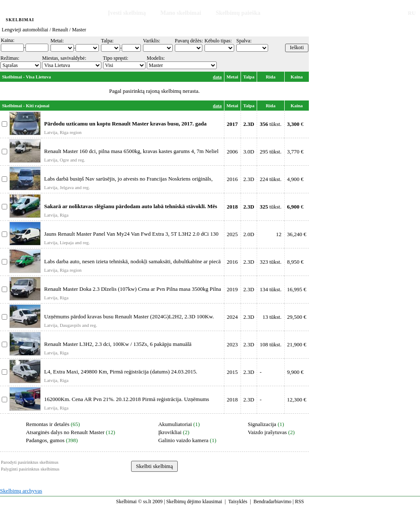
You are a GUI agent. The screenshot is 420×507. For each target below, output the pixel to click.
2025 (232, 234)
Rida (271, 77)
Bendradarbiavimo (272, 501)
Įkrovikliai (170, 432)
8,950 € (295, 262)
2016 (232, 179)
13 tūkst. (272, 317)
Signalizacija (262, 424)
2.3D (249, 179)
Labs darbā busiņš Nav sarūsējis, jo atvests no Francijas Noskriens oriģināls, (128, 179)
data (217, 77)
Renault (60, 30)
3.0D (249, 152)
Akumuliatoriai (175, 424)
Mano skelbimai (181, 13)
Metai (232, 77)
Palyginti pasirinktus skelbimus (30, 469)
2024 (232, 317)
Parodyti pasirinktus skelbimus (30, 462)
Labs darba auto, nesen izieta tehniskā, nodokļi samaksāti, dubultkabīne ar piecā (132, 261)
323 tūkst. (270, 262)
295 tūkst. (270, 152)
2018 (232, 400)
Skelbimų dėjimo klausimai (194, 501)
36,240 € (297, 234)
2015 (232, 372)
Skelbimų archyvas (21, 491)
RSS (299, 501)
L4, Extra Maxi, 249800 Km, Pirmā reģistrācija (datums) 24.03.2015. (121, 372)
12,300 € (297, 400)
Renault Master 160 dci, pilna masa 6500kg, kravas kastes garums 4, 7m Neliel (131, 151)
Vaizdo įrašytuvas (267, 432)
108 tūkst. (270, 344)
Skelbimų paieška (238, 13)
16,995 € (297, 289)
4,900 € (295, 179)
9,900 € (295, 372)
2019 (232, 289)
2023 (232, 344)
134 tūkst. (270, 289)
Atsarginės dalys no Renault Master (65, 432)
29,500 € (297, 317)
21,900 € (297, 344)
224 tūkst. (270, 179)
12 (279, 234)
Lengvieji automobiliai (25, 30)
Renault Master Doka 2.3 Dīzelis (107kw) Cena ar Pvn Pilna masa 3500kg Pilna (133, 289)
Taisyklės (238, 501)
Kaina (297, 77)
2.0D (249, 234)
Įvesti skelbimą (127, 13)
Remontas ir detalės (48, 424)
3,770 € (295, 152)
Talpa (249, 77)
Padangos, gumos (45, 440)
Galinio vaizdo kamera (183, 440)
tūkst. (270, 124)
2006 (232, 152)
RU (412, 13)
